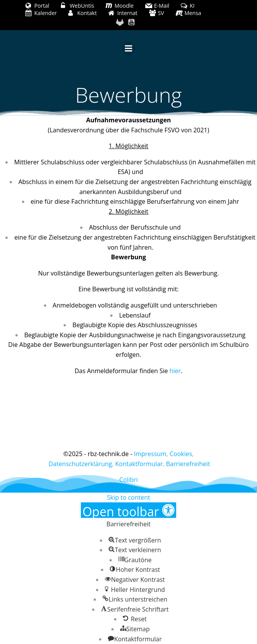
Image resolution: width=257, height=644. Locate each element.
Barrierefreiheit (188, 464)
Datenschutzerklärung (80, 464)
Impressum (150, 454)
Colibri (128, 480)
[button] (128, 510)
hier (175, 371)
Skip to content (129, 497)
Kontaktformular (139, 464)
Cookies (181, 454)
